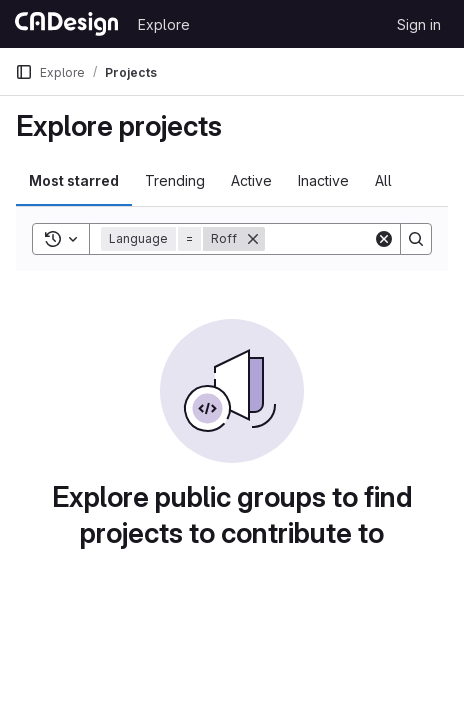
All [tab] (383, 180)
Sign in (419, 24)
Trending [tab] (175, 180)
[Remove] (253, 239)
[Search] (416, 239)
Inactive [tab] (323, 180)
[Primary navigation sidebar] (24, 72)
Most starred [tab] (74, 180)
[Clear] (384, 239)
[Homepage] (66, 24)
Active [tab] (251, 180)
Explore (164, 24)
